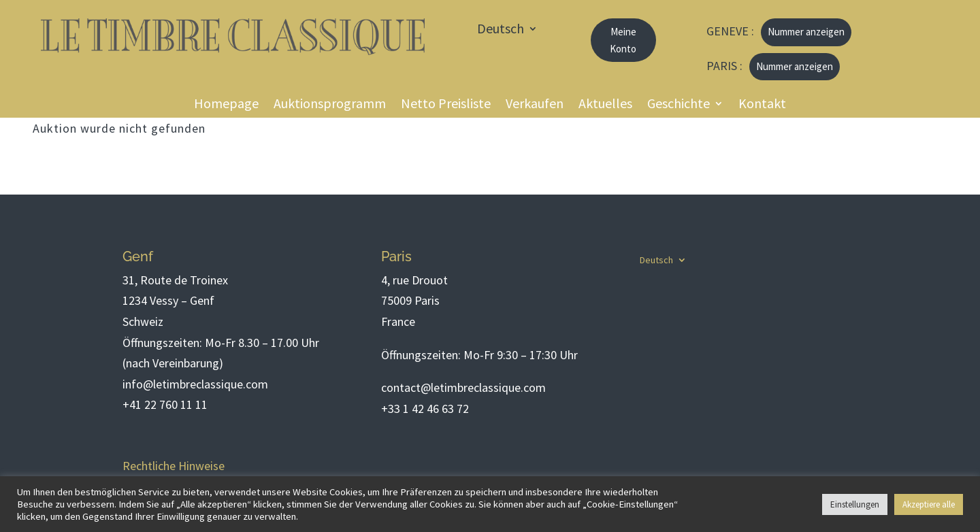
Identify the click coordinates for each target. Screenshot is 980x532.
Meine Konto (623, 40)
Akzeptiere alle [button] (929, 504)
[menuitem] (507, 31)
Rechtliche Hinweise (174, 466)
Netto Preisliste (446, 105)
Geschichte (679, 105)
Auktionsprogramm (330, 105)
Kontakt (762, 105)
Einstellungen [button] (855, 504)
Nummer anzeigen (806, 32)
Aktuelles (605, 105)
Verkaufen (535, 105)
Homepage (226, 105)
